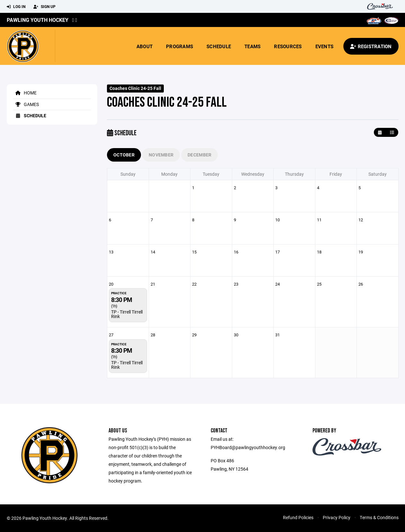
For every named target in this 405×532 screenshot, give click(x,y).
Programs (180, 46)
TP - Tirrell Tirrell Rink (127, 314)
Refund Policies (298, 517)
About (145, 46)
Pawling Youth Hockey (38, 20)
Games (26, 104)
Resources (288, 46)
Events (325, 46)
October (124, 155)
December (199, 155)
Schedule (219, 46)
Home (25, 93)
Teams (252, 46)
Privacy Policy (337, 517)
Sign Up (44, 7)
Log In (16, 7)
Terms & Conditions (379, 517)
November (161, 155)
